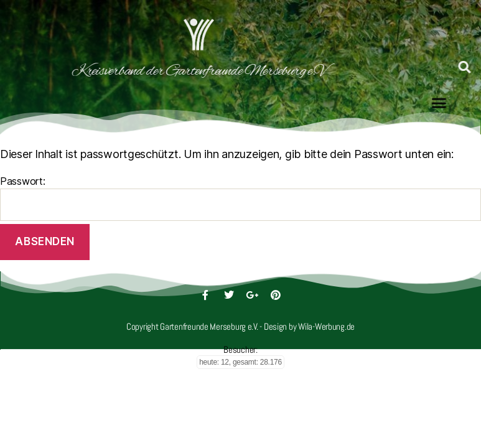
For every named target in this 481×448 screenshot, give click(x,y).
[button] (439, 101)
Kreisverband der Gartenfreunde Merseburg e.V (181, 71)
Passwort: (240, 198)
